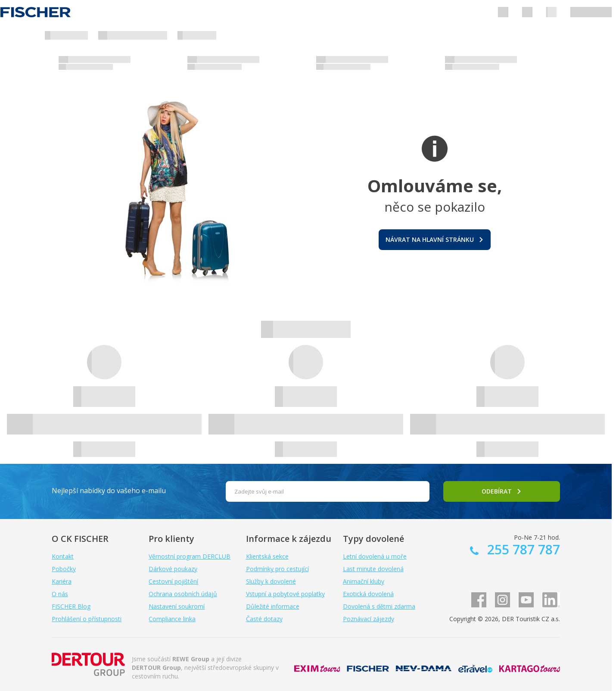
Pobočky (64, 569)
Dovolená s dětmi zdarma (379, 606)
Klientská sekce (267, 556)
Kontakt (63, 556)
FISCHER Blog (71, 606)
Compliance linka (172, 619)
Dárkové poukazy (173, 569)
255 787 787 (522, 549)
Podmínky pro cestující (277, 569)
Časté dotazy (264, 619)
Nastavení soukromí (177, 606)
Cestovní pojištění (173, 581)
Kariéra (62, 581)
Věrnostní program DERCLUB (190, 556)
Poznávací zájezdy (369, 619)
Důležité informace (273, 606)
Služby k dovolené (271, 581)
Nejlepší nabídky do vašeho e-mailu (109, 491)
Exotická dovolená (368, 594)
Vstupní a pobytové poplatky (285, 594)
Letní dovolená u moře (375, 556)
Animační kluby (364, 581)
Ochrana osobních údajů (183, 594)
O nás (60, 594)
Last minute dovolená (373, 569)
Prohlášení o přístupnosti (87, 619)
